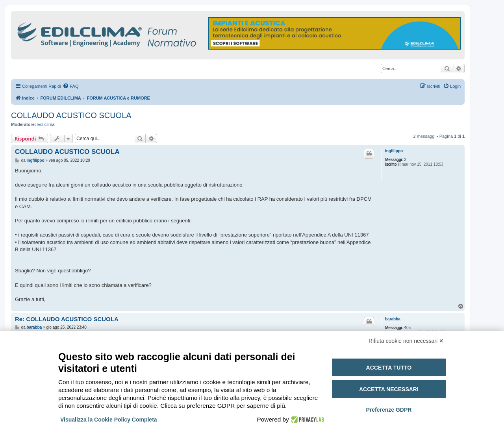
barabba (393, 319)
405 (407, 328)
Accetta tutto (389, 368)
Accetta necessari (389, 389)
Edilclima (46, 124)
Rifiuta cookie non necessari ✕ (406, 341)
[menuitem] (70, 86)
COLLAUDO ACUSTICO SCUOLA (71, 115)
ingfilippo (394, 151)
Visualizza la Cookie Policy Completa (109, 420)
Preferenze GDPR (389, 410)
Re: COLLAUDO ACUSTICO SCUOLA (67, 319)
